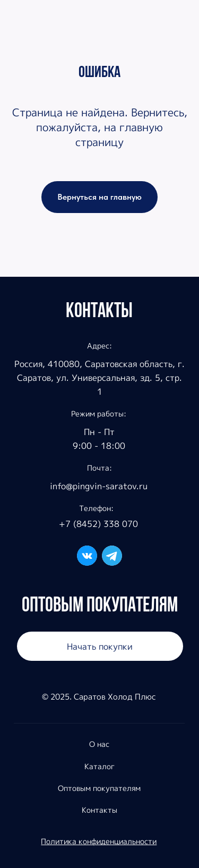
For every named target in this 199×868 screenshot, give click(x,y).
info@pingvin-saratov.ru (99, 486)
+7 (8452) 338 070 (98, 524)
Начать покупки (100, 646)
